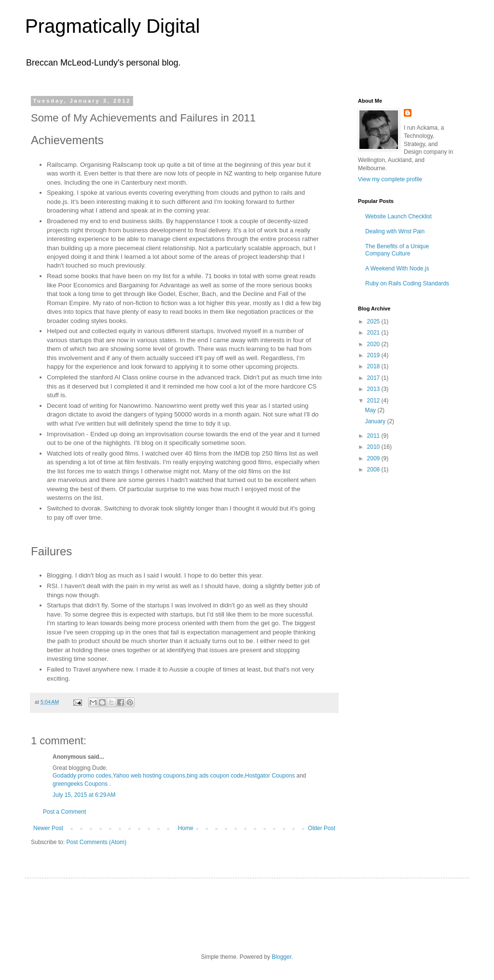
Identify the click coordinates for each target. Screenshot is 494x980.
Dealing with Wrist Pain (395, 231)
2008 (374, 470)
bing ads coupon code (215, 776)
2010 (374, 447)
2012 (374, 401)
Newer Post (48, 828)
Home (186, 828)
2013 (374, 389)
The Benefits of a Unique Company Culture (397, 250)
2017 (374, 378)
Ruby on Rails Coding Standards (407, 283)
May (371, 410)
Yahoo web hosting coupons (149, 776)
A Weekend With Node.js (397, 268)
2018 (374, 366)
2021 (374, 333)
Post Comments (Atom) (96, 842)
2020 (374, 344)
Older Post (322, 828)
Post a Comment (64, 812)
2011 (374, 436)
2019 (374, 355)
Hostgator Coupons (270, 776)
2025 (374, 322)
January (376, 421)
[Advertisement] (406, 537)
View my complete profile (390, 179)
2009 (374, 458)
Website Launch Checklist (398, 216)
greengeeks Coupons (80, 784)
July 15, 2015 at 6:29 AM (84, 795)
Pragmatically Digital (112, 26)
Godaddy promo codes (82, 776)
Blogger (281, 957)
